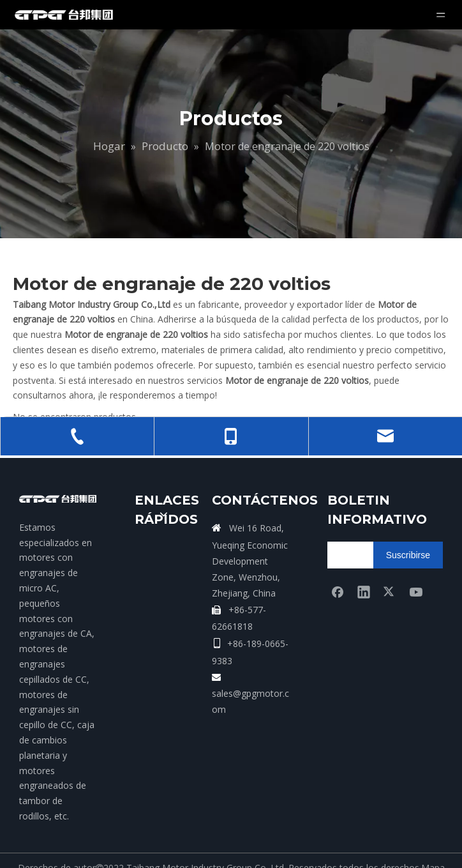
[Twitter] (390, 591)
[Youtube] (416, 591)
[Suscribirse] (408, 555)
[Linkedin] (364, 591)
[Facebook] (338, 591)
